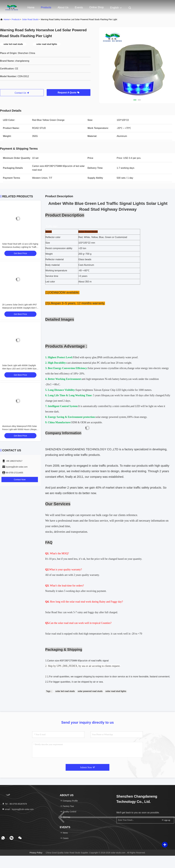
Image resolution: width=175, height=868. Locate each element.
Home (31, 7)
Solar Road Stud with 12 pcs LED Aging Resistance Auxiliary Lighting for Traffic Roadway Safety (20, 247)
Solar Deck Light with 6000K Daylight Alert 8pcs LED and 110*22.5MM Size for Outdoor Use (19, 369)
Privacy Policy (36, 853)
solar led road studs (65, 691)
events (79, 7)
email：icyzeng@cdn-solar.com (18, 809)
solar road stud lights (116, 691)
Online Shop (96, 7)
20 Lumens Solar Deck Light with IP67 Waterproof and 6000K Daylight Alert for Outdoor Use (20, 308)
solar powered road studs (90, 691)
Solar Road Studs (30, 19)
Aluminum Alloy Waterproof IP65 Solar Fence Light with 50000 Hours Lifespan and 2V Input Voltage (20, 429)
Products (46, 7)
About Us (63, 7)
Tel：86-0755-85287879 (14, 804)
